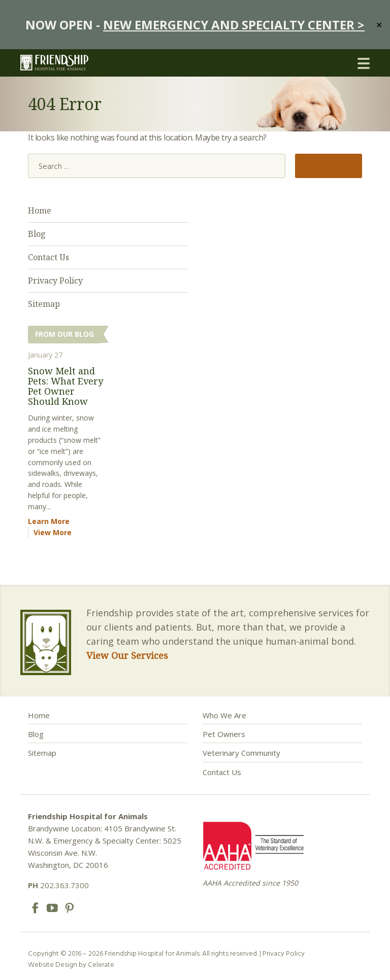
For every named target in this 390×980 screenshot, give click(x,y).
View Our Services (127, 655)
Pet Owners (224, 734)
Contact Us (48, 257)
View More (53, 532)
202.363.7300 (58, 885)
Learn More (49, 521)
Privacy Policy (55, 281)
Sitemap (44, 304)
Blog (37, 234)
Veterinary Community (241, 753)
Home (40, 211)
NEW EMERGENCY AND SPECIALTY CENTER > (234, 25)
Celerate (101, 964)
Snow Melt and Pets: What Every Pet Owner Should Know (66, 386)
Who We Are (224, 715)
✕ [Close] (379, 24)
